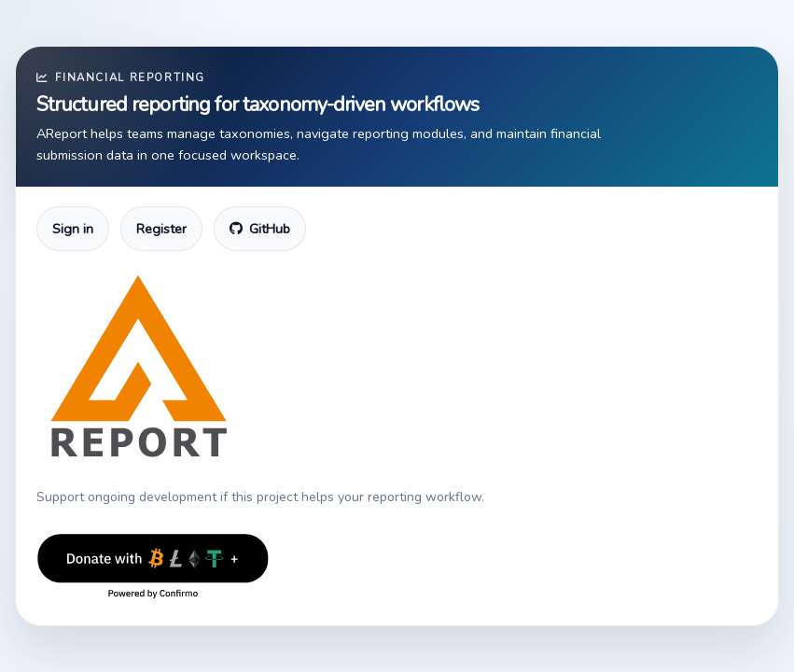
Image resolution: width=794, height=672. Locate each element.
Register (161, 229)
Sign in (73, 229)
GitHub (260, 229)
